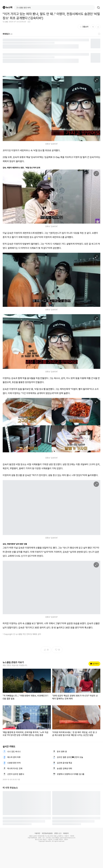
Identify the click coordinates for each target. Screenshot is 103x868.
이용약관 (37, 833)
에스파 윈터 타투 (14, 757)
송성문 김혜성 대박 (64, 769)
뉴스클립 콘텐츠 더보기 (13, 662)
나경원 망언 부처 (14, 763)
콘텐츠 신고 (58, 833)
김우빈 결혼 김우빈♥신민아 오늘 (70, 757)
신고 (29, 22)
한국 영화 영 (62, 752)
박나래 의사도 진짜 (15, 769)
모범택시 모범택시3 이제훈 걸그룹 (71, 774)
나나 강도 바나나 (14, 752)
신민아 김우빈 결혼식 (16, 774)
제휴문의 (66, 833)
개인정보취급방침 (47, 833)
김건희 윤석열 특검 (64, 763)
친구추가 (94, 664)
